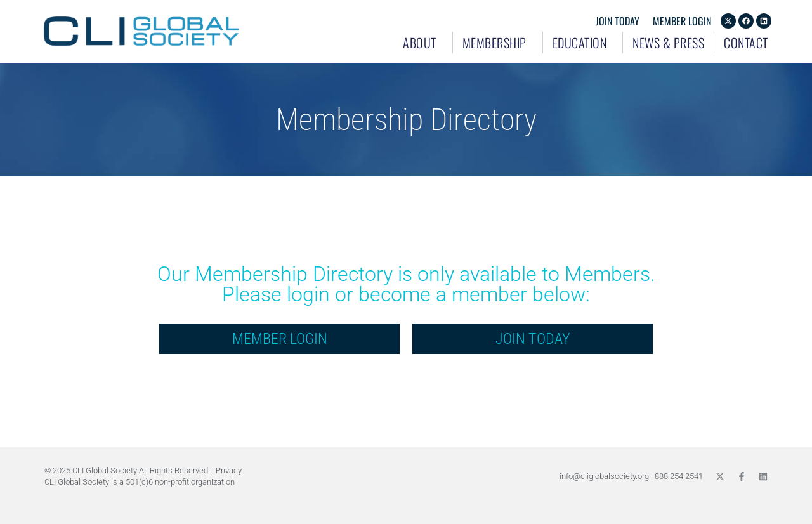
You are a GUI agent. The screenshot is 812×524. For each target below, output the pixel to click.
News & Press (668, 43)
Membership (498, 43)
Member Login (682, 21)
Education (583, 43)
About (423, 43)
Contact (746, 43)
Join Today (618, 21)
